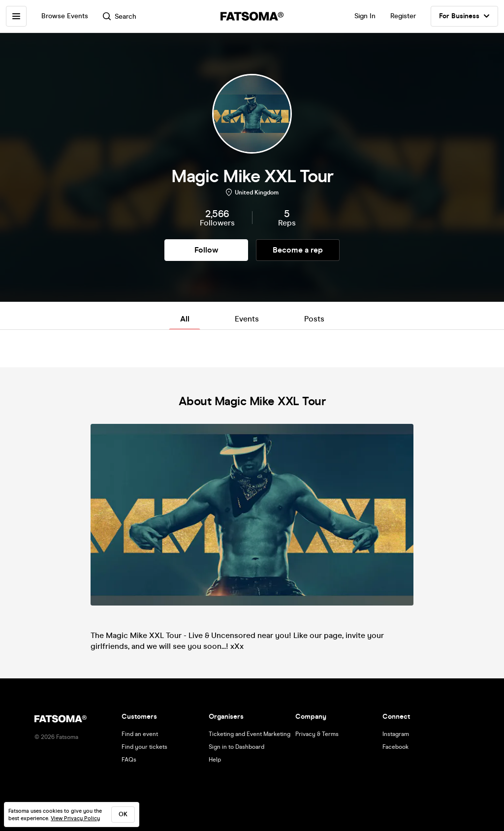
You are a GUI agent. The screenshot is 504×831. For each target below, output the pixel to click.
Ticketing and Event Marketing (250, 734)
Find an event (140, 734)
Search (120, 16)
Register (403, 16)
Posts (314, 319)
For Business (464, 16)
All (185, 319)
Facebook (395, 747)
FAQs (129, 760)
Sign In (365, 16)
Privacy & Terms (317, 734)
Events (247, 319)
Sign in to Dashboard (236, 747)
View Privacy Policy (75, 818)
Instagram (396, 734)
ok (123, 814)
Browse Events (65, 16)
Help (215, 760)
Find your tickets (144, 747)
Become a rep (298, 250)
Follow (206, 250)
